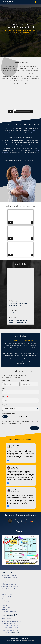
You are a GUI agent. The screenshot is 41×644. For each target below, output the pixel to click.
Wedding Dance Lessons (10, 580)
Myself (5, 417)
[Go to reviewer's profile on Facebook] (9, 447)
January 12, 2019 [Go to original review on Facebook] (15, 491)
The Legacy (5, 601)
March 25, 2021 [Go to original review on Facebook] (14, 447)
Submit (34, 428)
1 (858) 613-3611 (14, 313)
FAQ (3, 599)
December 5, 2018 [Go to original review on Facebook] (15, 469)
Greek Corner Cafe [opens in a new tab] (22, 135)
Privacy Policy (6, 607)
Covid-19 (4, 605)
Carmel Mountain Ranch (12, 627)
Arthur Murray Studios (9, 611)
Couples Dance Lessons (9, 578)
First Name (6, 380)
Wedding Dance (25, 417)
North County (8, 632)
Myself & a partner (14, 417)
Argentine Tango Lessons (10, 586)
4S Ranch (8, 626)
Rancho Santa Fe (11, 630)
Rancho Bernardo (7, 615)
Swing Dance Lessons (9, 584)
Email (5, 389)
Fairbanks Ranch (6, 629)
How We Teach (6, 597)
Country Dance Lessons (9, 588)
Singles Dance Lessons (9, 576)
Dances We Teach (7, 594)
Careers (4, 603)
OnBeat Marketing (28, 641)
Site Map (4, 609)
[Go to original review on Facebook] (21, 461)
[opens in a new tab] (21, 551)
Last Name (25, 380)
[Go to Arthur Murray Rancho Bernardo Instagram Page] (17, 615)
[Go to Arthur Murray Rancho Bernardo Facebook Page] (14, 615)
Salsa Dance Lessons (8, 582)
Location (6, 405)
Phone (5, 397)
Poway (12, 629)
